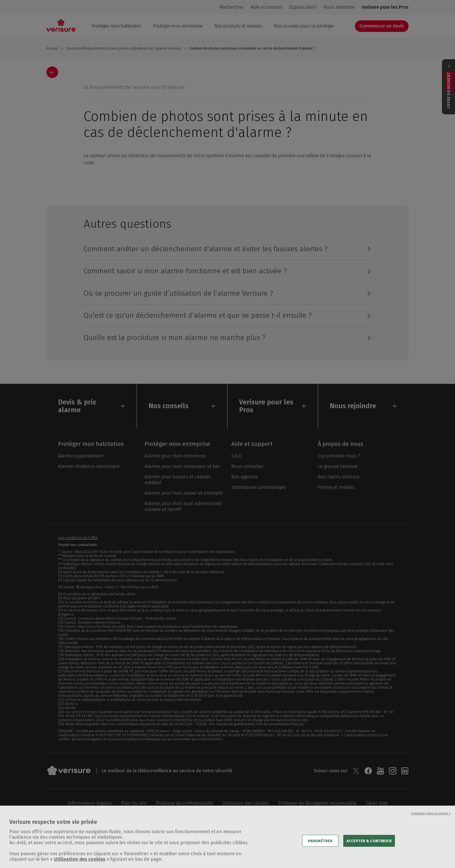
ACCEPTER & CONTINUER (369, 848)
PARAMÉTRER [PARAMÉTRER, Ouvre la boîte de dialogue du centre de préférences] (320, 848)
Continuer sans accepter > (431, 821)
